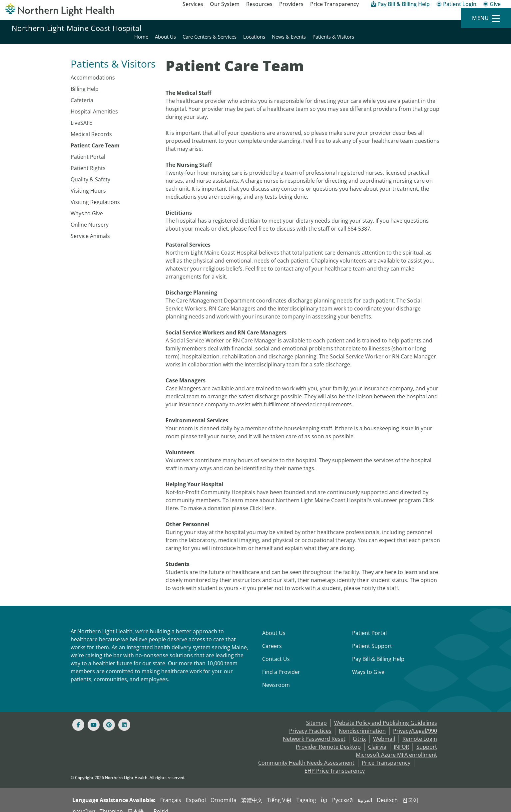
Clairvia (377, 739)
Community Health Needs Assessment (306, 755)
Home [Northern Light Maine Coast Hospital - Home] (286, 28)
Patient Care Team (95, 137)
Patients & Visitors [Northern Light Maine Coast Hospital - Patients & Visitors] (478, 28)
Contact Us (276, 651)
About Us (274, 625)
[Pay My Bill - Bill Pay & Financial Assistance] (400, 5)
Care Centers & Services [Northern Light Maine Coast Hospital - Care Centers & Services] (354, 28)
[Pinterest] (109, 717)
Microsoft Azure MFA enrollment (396, 747)
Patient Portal (88, 149)
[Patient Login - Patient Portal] (456, 5)
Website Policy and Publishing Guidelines (386, 715)
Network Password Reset (314, 731)
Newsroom (276, 677)
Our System (225, 4)
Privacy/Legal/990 (415, 723)
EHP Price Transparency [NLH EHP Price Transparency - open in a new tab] (335, 763)
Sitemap (316, 715)
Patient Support (372, 638)
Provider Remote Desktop (328, 739)
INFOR (401, 739)
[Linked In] (124, 717)
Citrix (359, 731)
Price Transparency (334, 4)
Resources (259, 4)
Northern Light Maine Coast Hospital (77, 28)
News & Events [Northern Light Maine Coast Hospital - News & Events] (434, 28)
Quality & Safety (90, 171)
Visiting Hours (88, 183)
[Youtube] (94, 717)
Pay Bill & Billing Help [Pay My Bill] (378, 651)
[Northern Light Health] (64, 10)
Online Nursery (90, 217)
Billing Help (85, 81)
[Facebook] (78, 717)
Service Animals (90, 228)
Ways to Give (87, 205)
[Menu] (486, 18)
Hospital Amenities (94, 103)
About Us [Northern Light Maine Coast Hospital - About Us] (310, 28)
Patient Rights (88, 160)
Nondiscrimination (362, 723)
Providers (291, 4)
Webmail (384, 731)
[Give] (492, 5)
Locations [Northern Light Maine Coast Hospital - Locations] (399, 28)
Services (193, 4)
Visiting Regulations (95, 194)
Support (427, 739)
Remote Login (420, 731)
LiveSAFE (81, 115)
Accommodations (93, 70)
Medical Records (91, 126)
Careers (272, 638)
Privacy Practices (310, 723)
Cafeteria (82, 92)
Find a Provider (281, 664)
